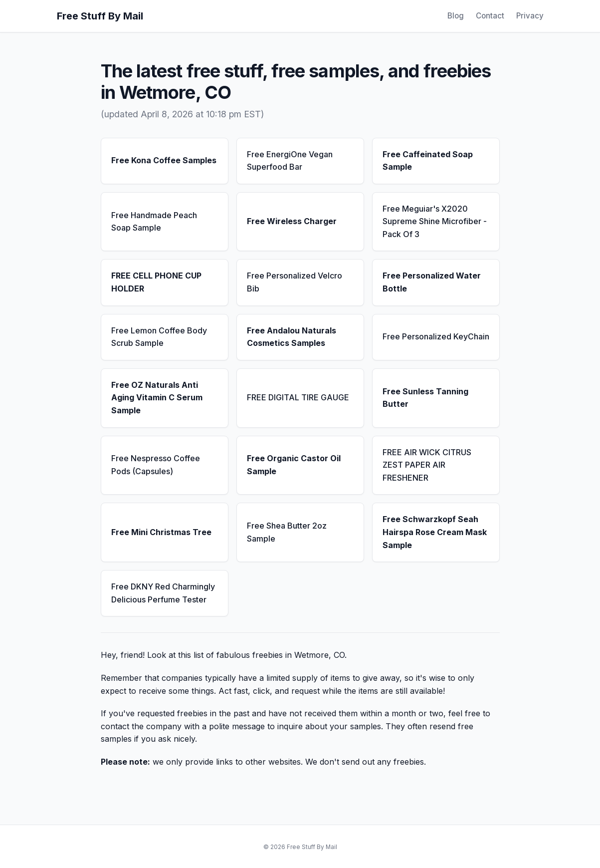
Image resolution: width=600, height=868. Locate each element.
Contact (490, 16)
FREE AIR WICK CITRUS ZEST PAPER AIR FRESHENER (427, 465)
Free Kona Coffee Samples (164, 160)
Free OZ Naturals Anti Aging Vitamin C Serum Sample (157, 398)
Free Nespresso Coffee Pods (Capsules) (156, 465)
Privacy (530, 16)
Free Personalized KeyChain (436, 336)
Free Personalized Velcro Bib (295, 282)
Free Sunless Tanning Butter (425, 398)
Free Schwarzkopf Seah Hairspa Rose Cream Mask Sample (435, 532)
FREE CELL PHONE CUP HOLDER (156, 282)
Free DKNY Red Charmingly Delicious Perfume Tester (163, 593)
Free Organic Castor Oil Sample (294, 465)
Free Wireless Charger (292, 221)
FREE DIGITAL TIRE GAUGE (298, 397)
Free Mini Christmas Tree (161, 532)
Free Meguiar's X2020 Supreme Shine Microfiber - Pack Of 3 (435, 221)
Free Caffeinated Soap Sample (428, 161)
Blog (456, 16)
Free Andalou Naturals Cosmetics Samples (292, 337)
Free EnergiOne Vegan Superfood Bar (290, 161)
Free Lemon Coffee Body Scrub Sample (159, 337)
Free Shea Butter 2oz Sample (287, 532)
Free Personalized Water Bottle (432, 282)
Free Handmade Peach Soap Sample (154, 222)
